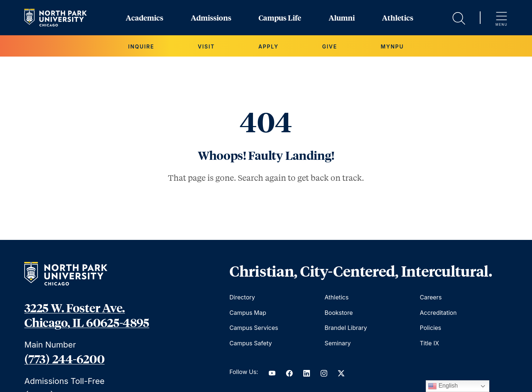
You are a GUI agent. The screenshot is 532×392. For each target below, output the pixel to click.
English (443, 386)
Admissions (211, 18)
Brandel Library (346, 328)
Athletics (398, 18)
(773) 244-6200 (64, 359)
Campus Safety (251, 343)
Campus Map (248, 313)
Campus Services (254, 328)
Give (330, 46)
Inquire (141, 46)
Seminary (338, 343)
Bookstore (339, 313)
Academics (144, 18)
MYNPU (392, 46)
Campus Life (280, 18)
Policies (431, 328)
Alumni (342, 18)
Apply (269, 46)
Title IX (429, 343)
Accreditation (438, 313)
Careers (431, 297)
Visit (206, 46)
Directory (242, 297)
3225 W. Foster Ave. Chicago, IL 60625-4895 (87, 315)
